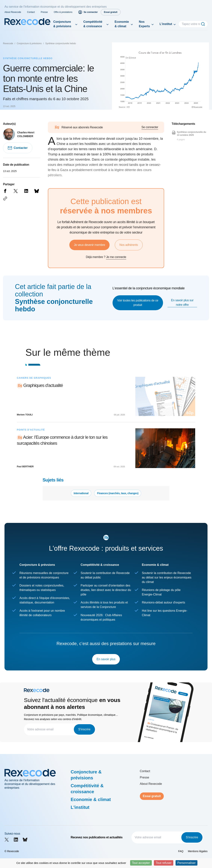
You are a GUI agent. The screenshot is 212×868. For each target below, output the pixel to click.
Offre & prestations (63, 12)
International (81, 493)
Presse (44, 12)
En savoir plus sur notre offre (182, 302)
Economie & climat (122, 24)
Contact (31, 12)
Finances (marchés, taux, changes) (118, 493)
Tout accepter (141, 863)
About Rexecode (13, 12)
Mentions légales (198, 851)
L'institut (166, 24)
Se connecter (150, 127)
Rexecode (8, 43)
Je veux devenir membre (89, 245)
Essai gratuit (152, 796)
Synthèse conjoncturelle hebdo (61, 43)
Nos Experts (144, 24)
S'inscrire (84, 729)
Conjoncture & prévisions (62, 24)
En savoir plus (106, 659)
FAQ (181, 851)
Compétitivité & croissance (93, 24)
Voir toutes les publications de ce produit (138, 303)
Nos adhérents (129, 245)
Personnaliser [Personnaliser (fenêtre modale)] (187, 863)
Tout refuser (164, 863)
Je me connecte (116, 257)
